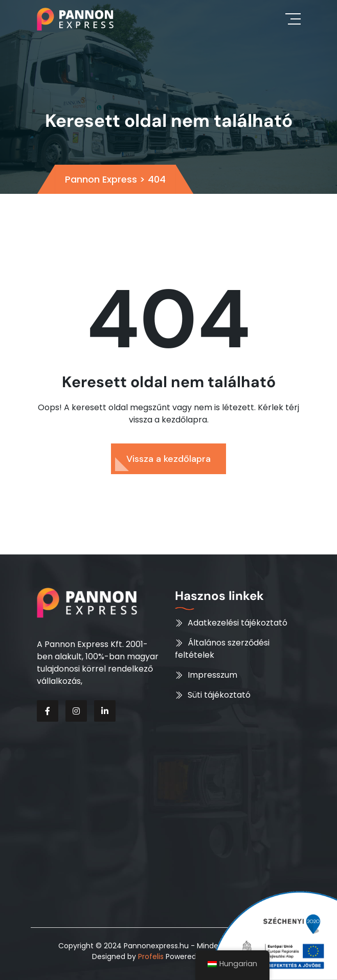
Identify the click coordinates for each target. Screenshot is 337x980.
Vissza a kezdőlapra (168, 459)
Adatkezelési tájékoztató (238, 623)
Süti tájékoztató (219, 695)
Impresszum (212, 675)
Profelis (151, 956)
